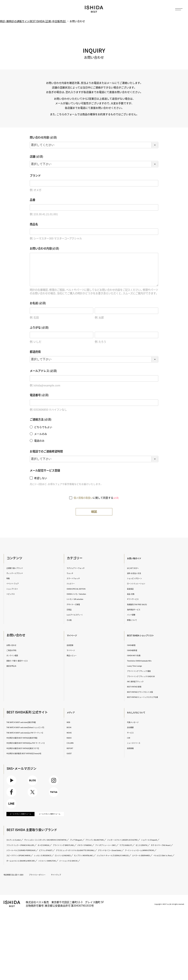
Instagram (57, 791)
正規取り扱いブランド (20, 568)
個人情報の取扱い (83, 498)
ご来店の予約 (15, 651)
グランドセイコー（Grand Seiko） (159, 883)
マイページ (75, 636)
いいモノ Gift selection (80, 599)
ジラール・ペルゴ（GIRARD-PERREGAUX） (30, 883)
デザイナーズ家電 (77, 605)
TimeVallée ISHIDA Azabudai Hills (145, 661)
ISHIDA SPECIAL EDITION (82, 589)
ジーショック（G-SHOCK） (99, 899)
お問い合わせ (15, 645)
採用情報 (131, 748)
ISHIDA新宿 (133, 645)
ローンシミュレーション (139, 584)
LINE (16, 824)
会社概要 (131, 728)
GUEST (71, 754)
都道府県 (35, 352)
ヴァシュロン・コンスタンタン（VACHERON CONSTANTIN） (66, 868)
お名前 (38, 304)
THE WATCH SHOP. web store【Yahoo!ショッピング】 (35, 729)
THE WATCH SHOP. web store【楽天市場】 (31, 723)
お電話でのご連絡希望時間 (46, 452)
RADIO (71, 738)
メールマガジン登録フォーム (22, 840)
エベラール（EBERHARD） (106, 894)
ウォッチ (72, 573)
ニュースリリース (136, 743)
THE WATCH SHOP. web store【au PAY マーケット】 (36, 736)
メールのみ (41, 434)
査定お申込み (15, 666)
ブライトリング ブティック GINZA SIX (147, 677)
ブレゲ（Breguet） (111, 868)
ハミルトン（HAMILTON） (68, 899)
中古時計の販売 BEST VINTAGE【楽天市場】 (31, 741)
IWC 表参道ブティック (138, 682)
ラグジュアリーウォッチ (80, 568)
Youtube (16, 791)
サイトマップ (76, 913)
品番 (32, 200)
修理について (133, 620)
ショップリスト (17, 589)
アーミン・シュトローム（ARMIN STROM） (30, 888)
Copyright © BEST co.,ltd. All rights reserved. (160, 942)
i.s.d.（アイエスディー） (80, 615)
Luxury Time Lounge (138, 666)
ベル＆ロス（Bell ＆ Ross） (137, 894)
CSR (129, 738)
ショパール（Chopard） (70, 873)
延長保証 (131, 589)
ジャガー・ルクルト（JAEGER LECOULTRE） (31, 873)
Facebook (16, 807)
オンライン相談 (17, 656)
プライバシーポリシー (52, 913)
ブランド (35, 176)
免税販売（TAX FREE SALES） (142, 605)
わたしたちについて (140, 713)
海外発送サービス (136, 610)
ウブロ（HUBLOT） (113, 878)
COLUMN (73, 743)
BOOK (71, 728)
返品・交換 (132, 594)
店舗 (36, 157)
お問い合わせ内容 (44, 249)
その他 (71, 620)
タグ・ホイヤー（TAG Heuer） (163, 878)
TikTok (57, 807)
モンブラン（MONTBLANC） (23, 894)
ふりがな (39, 328)
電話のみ (39, 441)
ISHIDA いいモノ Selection (82, 594)
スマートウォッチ (77, 579)
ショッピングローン (137, 579)
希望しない (41, 479)
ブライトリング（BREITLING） (24, 878)
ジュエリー (73, 584)
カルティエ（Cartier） (19, 868)
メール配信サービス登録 (45, 471)
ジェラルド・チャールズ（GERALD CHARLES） (65, 894)
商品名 (34, 225)
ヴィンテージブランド (20, 573)
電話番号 (39, 396)
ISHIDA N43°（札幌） (137, 656)
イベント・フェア (17, 584)
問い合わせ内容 (43, 138)
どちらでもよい (43, 428)
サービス (131, 733)
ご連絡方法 (41, 420)
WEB (70, 723)
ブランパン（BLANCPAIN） (137, 868)
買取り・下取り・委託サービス (24, 661)
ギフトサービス (135, 599)
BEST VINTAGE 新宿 (137, 687)
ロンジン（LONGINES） (138, 888)
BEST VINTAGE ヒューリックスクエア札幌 (149, 697)
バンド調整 (132, 615)
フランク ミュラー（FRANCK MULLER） (106, 873)
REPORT (72, 748)
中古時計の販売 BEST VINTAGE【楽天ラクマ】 (32, 755)
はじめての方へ (135, 568)
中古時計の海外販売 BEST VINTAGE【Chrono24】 (34, 761)
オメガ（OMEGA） (139, 873)
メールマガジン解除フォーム (51, 840)
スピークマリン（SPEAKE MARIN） (74, 888)
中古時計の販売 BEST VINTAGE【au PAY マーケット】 (35, 749)
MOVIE (71, 733)
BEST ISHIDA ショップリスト (147, 636)
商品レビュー (75, 656)
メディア (74, 713)
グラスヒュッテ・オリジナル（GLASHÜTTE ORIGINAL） (109, 883)
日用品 (71, 610)
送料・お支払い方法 (137, 573)
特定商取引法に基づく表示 (20, 913)
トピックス (14, 594)
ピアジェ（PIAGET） (66, 883)
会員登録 (72, 645)
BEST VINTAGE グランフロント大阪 (146, 692)
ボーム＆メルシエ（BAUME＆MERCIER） (30, 899)
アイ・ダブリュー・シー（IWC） (84, 878)
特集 (11, 579)
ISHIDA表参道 (134, 651)
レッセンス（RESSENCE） (109, 888)
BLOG (36, 791)
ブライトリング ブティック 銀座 (143, 671)
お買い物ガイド (137, 559)
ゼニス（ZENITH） (135, 878)
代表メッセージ (135, 723)
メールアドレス (43, 371)
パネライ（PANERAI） (54, 878)
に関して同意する (96, 498)
